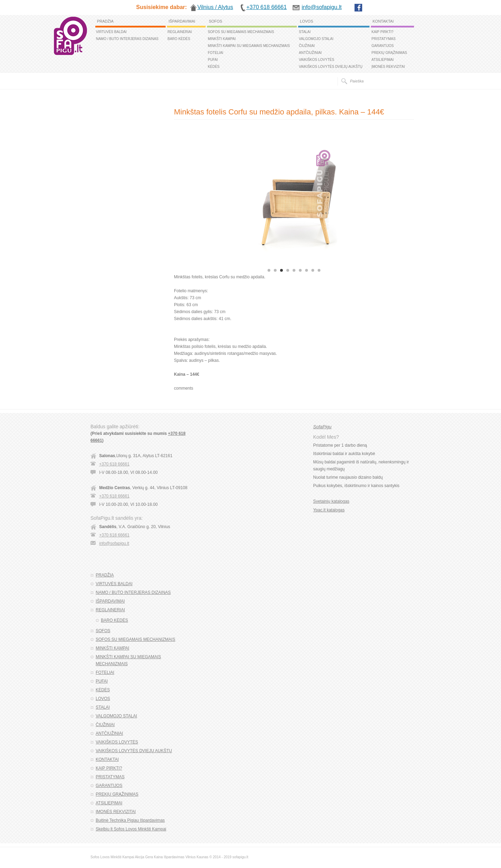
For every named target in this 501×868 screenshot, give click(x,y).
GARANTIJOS (383, 46)
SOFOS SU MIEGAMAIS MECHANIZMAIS (241, 32)
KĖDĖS (214, 67)
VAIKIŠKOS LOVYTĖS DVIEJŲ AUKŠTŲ (331, 67)
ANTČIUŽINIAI (310, 53)
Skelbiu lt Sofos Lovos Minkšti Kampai (131, 829)
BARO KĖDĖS (179, 39)
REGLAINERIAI (180, 32)
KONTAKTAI (383, 21)
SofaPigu (322, 427)
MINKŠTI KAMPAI (222, 39)
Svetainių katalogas (331, 501)
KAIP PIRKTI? (383, 32)
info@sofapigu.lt (114, 543)
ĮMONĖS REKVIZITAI (388, 67)
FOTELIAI (215, 53)
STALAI (305, 32)
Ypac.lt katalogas (329, 510)
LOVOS (307, 21)
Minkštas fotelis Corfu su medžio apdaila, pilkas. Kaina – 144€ (279, 112)
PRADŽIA (105, 21)
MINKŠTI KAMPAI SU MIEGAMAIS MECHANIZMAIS (249, 46)
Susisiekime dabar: (161, 7)
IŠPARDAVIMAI (182, 21)
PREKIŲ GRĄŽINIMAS (389, 53)
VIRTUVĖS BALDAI (111, 32)
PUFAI (213, 60)
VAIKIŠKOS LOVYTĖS (317, 60)
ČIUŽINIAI (307, 46)
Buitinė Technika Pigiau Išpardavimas (130, 820)
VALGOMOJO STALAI (316, 39)
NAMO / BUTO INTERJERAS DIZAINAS (127, 39)
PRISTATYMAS (384, 39)
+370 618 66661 (114, 464)
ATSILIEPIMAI (383, 60)
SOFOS (216, 21)
